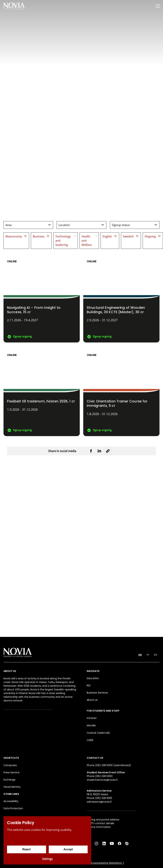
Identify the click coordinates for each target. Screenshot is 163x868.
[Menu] (158, 6)
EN (140, 655)
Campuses (10, 765)
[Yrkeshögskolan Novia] (14, 6)
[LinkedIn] (104, 843)
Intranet (92, 718)
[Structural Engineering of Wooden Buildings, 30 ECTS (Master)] (121, 297)
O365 (90, 740)
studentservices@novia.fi (102, 780)
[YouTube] (112, 843)
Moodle (91, 725)
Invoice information (99, 827)
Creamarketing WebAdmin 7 (108, 863)
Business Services (97, 693)
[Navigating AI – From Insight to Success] (42, 297)
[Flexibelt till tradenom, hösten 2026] (42, 391)
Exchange (9, 780)
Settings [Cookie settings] (47, 859)
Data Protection (13, 808)
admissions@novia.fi (99, 802)
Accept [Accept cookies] (68, 849)
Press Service (11, 772)
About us (92, 700)
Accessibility (11, 801)
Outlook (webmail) (98, 733)
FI (148, 655)
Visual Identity (12, 787)
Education (93, 678)
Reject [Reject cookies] (26, 849)
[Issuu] (127, 843)
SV (156, 655)
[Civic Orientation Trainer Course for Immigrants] (121, 391)
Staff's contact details (100, 823)
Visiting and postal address (103, 820)
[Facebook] (120, 843)
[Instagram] (96, 843)
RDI (89, 685)
